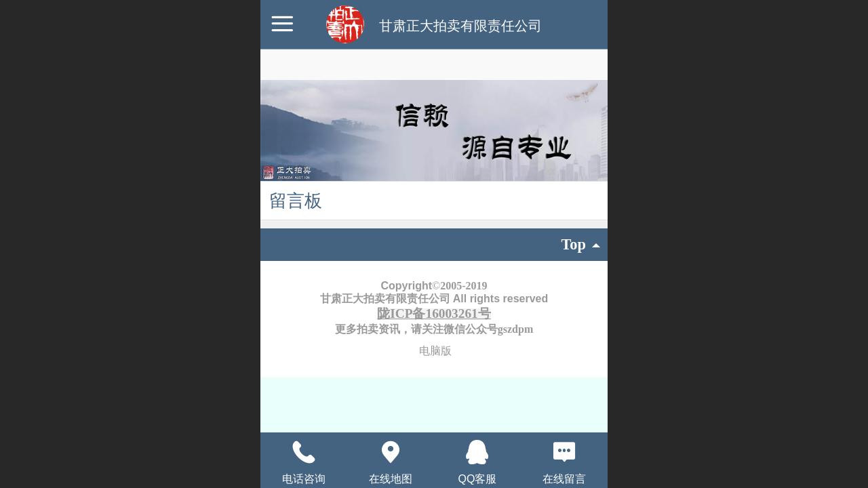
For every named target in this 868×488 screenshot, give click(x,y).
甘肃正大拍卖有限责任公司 (460, 26)
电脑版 (435, 351)
